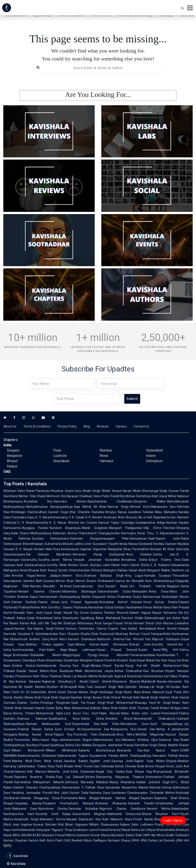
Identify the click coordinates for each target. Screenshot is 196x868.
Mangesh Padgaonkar (126, 528)
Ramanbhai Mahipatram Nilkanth (40, 782)
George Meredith (114, 655)
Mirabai (96, 666)
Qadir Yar (78, 703)
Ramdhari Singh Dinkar (151, 745)
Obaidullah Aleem (46, 655)
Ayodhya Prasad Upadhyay (45, 745)
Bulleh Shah (128, 708)
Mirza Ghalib (165, 835)
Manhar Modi (22, 761)
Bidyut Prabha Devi (165, 560)
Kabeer (125, 825)
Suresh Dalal (79, 793)
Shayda (171, 761)
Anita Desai (159, 591)
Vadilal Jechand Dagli (153, 782)
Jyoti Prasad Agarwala (79, 602)
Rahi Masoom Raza (117, 819)
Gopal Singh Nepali (58, 613)
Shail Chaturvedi (103, 634)
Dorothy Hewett (165, 644)
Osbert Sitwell (100, 682)
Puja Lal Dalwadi (70, 777)
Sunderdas (71, 660)
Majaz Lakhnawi (82, 650)
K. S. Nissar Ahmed (64, 523)
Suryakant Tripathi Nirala (110, 544)
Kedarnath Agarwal (112, 676)
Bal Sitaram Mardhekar (49, 554)
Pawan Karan (49, 602)
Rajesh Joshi (168, 538)
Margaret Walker (159, 570)
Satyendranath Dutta (114, 591)
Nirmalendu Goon (135, 724)
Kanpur (12, 466)
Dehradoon (154, 461)
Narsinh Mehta (159, 809)
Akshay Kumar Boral (35, 734)
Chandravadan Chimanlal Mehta (151, 793)
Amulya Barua (116, 512)
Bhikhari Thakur (39, 644)
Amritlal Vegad (24, 576)
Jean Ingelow (22, 825)
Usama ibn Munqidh (129, 581)
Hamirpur (106, 461)
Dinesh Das (146, 729)
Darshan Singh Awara (86, 697)
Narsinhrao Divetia (53, 809)
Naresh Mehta (88, 676)
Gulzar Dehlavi (115, 607)
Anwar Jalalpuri (49, 576)
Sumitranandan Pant (29, 650)
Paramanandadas (143, 655)
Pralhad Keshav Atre (33, 607)
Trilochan (169, 528)
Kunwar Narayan (28, 682)
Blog (87, 426)
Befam (90, 777)
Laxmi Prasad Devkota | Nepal (110, 830)
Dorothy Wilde (57, 565)
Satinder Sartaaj (137, 687)
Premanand (69, 798)
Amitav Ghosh (78, 565)
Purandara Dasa (23, 517)
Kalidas (123, 570)
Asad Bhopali (29, 570)
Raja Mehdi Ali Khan (90, 507)
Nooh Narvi (58, 639)
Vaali (151, 538)
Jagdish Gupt (64, 644)
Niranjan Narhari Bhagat (120, 798)
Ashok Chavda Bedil (129, 766)
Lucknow (60, 456)
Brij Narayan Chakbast (77, 496)
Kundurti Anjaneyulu (65, 528)
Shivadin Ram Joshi (28, 613)
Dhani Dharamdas (50, 660)
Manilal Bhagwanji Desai (40, 798)
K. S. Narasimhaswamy (52, 517)
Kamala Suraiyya (158, 576)
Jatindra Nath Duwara (39, 581)
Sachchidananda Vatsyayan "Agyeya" (38, 830)
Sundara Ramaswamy (51, 538)
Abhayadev (140, 591)
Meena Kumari (88, 644)
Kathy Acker (130, 713)
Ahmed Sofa (140, 507)
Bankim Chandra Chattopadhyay (37, 787)
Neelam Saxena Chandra (40, 591)
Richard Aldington (104, 570)
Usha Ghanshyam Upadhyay (74, 618)
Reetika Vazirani (165, 544)
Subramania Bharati (59, 544)
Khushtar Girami (62, 491)
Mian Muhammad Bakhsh (83, 708)
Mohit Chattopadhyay (136, 756)
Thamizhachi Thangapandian (99, 533)
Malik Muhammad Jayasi (94, 671)
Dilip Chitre (152, 528)
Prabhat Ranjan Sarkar (36, 729)
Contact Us (141, 426)
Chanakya (29, 660)
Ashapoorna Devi (123, 729)
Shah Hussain (24, 708)
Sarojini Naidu (117, 586)
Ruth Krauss (49, 570)
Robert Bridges (171, 708)
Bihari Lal (70, 676)
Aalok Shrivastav (114, 644)
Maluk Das (153, 660)
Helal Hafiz (110, 724)
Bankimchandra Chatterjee (37, 756)
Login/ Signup (173, 820)
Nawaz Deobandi (140, 544)
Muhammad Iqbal (50, 713)
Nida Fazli (86, 687)
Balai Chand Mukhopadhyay (31, 533)
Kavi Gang (169, 660)
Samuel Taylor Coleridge (116, 523)
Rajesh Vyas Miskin (150, 761)
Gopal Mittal (168, 496)
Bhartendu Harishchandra (145, 676)
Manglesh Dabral (91, 660)
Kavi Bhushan (154, 671)
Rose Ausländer (62, 671)
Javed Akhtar (62, 560)
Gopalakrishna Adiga (150, 523)
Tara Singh (81, 666)
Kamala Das (23, 629)
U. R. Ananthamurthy (33, 523)
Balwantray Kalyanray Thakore (120, 777)
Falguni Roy (63, 734)
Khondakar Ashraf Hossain (121, 602)
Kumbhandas (166, 655)
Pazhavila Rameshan (89, 607)
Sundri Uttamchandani (74, 570)
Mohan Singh (88, 692)
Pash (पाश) (63, 840)
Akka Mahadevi (166, 512)
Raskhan (56, 676)
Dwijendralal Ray (86, 724)
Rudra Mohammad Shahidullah (155, 597)
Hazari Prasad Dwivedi (117, 650)
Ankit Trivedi (84, 766)
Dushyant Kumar (88, 835)
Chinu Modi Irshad (48, 761)
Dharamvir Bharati (126, 682)
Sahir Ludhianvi (142, 825)
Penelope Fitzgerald (55, 703)
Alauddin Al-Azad (57, 586)
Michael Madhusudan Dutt (49, 724)
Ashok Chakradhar (128, 671)
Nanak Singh (150, 697)
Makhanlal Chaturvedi (124, 814)
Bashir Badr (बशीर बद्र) (141, 835)
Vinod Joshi (174, 766)
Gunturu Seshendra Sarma (86, 629)
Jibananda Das (129, 750)
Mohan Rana (162, 607)
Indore (151, 456)
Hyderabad (154, 450)
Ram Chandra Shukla (75, 634)
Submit (132, 399)
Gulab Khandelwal (40, 618)
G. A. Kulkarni (160, 565)
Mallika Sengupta (94, 745)
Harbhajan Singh (111, 692)
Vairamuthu (29, 560)
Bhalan (69, 766)
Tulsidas (148, 512)
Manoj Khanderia (122, 782)
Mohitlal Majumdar (150, 734)
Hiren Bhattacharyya (160, 581)
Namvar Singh (118, 507)
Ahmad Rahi (131, 697)
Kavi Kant (26, 814)
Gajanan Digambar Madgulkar (101, 549)
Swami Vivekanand (100, 581)
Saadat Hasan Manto (33, 671)
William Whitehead (61, 750)
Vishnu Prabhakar (119, 597)
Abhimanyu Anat (89, 623)
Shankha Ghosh (119, 719)
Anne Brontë (167, 629)
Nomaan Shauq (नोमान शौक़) (128, 840)
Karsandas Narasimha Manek (127, 787)
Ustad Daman (67, 692)
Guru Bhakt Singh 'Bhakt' (93, 491)
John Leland (151, 713)
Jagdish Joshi (100, 761)
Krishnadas (21, 655)
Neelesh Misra (82, 840)
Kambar (172, 523)
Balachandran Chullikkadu (110, 501)
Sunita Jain (164, 554)
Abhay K (163, 729)
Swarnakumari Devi (88, 586)
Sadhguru (100, 840)
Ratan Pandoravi (38, 491)
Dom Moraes (165, 623)
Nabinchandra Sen (107, 740)
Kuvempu (110, 517)
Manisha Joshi (59, 772)
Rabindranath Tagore (73, 756)
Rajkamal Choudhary (57, 682)
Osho (16, 692)
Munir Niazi (132, 692)
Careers (121, 426)
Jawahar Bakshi (75, 761)
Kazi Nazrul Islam (161, 750)
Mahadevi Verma (52, 819)
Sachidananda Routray (53, 666)
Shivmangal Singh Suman (160, 491)
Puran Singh (96, 703)
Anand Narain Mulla (126, 491)
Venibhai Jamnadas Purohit (32, 793)
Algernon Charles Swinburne (122, 809)
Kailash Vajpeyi (140, 613)
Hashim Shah (169, 697)
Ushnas (167, 787)
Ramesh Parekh (141, 803)
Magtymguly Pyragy (80, 655)
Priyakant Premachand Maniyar (68, 803)
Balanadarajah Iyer (158, 618)
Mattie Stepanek (94, 597)
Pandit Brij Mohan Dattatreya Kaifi (134, 496)
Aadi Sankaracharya (31, 565)
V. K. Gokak (77, 517)
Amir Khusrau (127, 517)
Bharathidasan (33, 544)
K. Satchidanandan (45, 634)
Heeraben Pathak (165, 756)
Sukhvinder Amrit (44, 692)
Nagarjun (173, 586)
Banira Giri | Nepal (143, 830)
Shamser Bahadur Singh (104, 576)
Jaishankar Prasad (120, 745)
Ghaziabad (61, 461)
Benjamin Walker (150, 501)
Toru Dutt (90, 713)
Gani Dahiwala (104, 766)
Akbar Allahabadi (108, 618)
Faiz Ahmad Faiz (138, 639)
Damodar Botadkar (83, 809)
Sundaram (119, 793)
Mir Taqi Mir (54, 623)
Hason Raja (49, 740)
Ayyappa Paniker (35, 528)
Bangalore (15, 456)
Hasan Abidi (137, 570)
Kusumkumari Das (96, 729)
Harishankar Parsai (139, 607)
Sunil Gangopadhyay (166, 724)
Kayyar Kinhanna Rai (167, 613)
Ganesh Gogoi (58, 512)
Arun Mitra (126, 734)
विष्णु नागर (170, 650)
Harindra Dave (100, 793)
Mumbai (106, 450)
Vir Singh (164, 703)
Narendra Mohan (70, 501)
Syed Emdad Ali (68, 729)
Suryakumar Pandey (104, 756)
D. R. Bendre (94, 517)
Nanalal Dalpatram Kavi (84, 819)
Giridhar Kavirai (23, 666)
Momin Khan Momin (70, 581)
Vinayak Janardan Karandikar (97, 560)
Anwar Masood (153, 692)
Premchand (170, 713)
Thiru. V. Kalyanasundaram (166, 533)
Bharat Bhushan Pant (160, 814)
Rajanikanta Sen (165, 517)
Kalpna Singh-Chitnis (49, 629)
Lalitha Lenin (83, 544)
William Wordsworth (28, 750)
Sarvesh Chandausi (82, 639)
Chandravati (107, 734)
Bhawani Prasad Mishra (59, 835)
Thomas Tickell (148, 708)
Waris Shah (110, 708)
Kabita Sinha (92, 719)
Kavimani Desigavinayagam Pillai (99, 538)
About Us (10, 426)
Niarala (162, 682)
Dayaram (147, 798)
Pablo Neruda (109, 713)
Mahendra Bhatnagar (79, 591)
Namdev (36, 586)
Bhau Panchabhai (136, 549)
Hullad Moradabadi (142, 629)
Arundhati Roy (38, 501)
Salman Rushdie (24, 602)
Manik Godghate (95, 528)
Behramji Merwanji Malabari (87, 782)
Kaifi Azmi (47, 840)
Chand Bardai (113, 666)
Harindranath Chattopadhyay (60, 597)
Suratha (44, 560)
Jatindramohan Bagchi (76, 740)
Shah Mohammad (120, 703)
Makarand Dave (25, 809)
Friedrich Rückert (116, 660)
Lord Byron (73, 713)
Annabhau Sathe (134, 560)
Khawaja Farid (145, 703)
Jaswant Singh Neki (109, 687)
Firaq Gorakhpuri (76, 830)
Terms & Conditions (37, 426)
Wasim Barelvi (19, 623)
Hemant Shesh (144, 623)
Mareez (21, 772)
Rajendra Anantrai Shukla (34, 777)
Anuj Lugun (134, 576)
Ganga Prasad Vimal (117, 623)
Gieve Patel (102, 496)
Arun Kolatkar (139, 554)
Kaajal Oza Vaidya (110, 772)
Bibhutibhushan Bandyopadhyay (49, 507)
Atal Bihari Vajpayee (73, 825)
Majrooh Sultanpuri (166, 639)
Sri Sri (25, 692)
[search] (98, 68)
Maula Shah (33, 697)
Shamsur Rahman (32, 719)
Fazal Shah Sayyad (56, 697)
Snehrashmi (154, 777)
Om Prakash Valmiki (148, 586)
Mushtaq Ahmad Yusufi (133, 634)
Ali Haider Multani (32, 687)
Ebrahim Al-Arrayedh (62, 687)
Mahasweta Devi (163, 507)
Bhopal (12, 461)
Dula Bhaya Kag (139, 772)
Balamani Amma (65, 533)
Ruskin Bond (149, 650)
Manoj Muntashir (113, 835)
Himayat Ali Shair (162, 549)
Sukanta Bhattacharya (96, 750)
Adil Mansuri (37, 772)
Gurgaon (13, 450)
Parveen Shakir (132, 618)
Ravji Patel (55, 766)
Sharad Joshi (140, 644)
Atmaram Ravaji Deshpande (99, 554)
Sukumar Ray (169, 740)
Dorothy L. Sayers (60, 607)
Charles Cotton (28, 703)
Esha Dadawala (83, 772)
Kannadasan (138, 538)
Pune (57, 450)
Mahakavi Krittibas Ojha (140, 740)
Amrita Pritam (24, 713)
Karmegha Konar (133, 533)
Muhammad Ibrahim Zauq (30, 639)
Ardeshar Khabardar (111, 803)
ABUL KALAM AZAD (27, 835)
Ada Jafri (37, 623)
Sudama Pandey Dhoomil (109, 613)
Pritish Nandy (143, 819)
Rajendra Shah (166, 798)
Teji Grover (81, 613)
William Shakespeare (104, 825)
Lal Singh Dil (160, 687)
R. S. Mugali (24, 549)
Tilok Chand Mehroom (45, 496)
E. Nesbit (81, 682)
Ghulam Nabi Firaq (47, 549)
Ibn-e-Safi (145, 517)
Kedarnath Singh (26, 819)
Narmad (155, 787)
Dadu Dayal (137, 660)
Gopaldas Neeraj (28, 803)
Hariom (33, 840)
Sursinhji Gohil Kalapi (53, 814)
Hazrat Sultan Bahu (49, 708)
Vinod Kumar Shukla (160, 602)
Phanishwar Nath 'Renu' (32, 676)
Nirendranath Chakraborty (155, 719)
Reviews (103, 426)
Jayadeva (134, 512)
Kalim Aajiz (57, 650)
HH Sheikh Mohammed (162, 666)
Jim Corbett (89, 523)
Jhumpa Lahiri (100, 565)
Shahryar (70, 623)
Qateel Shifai (139, 565)
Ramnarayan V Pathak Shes (83, 787)
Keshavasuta (70, 549)
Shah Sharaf (112, 697)
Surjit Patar (173, 692)
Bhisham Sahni (14, 491)
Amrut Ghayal (155, 766)
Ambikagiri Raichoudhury (29, 512)
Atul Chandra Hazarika (87, 512)
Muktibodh (148, 682)
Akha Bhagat (89, 798)
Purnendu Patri (85, 734)
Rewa (104, 456)
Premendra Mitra (27, 740)
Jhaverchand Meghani (89, 814)
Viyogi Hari (134, 666)
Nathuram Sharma (111, 639)
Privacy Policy (67, 426)
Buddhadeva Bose (64, 719)
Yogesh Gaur (117, 629)
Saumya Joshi (122, 761)
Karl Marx (171, 676)
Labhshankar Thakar (32, 766)
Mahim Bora (73, 576)
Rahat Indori (120, 565)
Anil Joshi (61, 793)
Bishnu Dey (73, 745)
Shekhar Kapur (28, 597)
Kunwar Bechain (45, 825)
